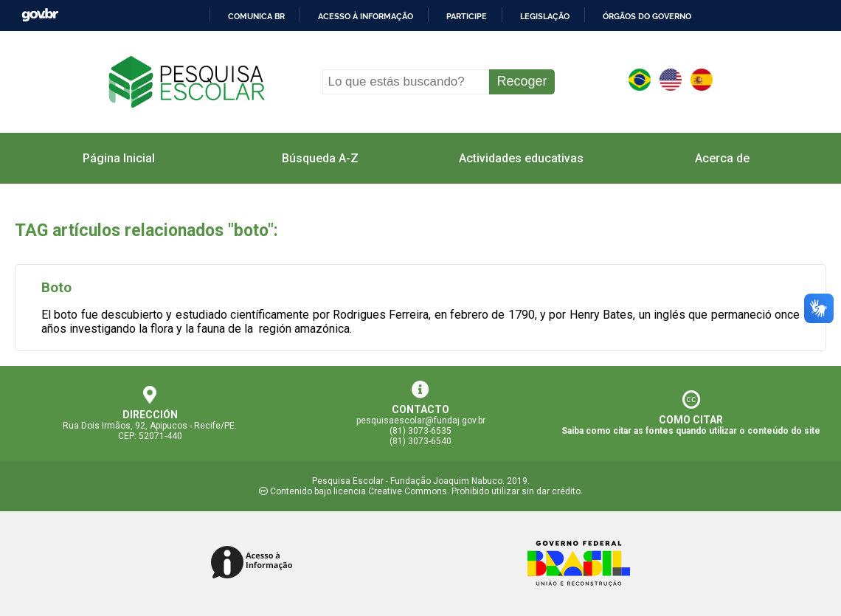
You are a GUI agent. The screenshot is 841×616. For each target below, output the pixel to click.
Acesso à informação (366, 16)
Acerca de (722, 158)
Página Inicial (119, 158)
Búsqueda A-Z (320, 158)
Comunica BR (256, 16)
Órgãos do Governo (647, 16)
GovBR (40, 15)
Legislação (545, 16)
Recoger (522, 81)
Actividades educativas (521, 158)
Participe (467, 16)
